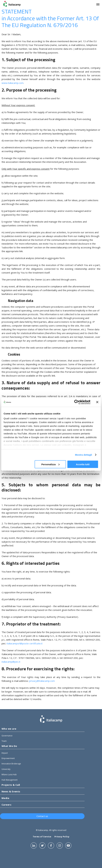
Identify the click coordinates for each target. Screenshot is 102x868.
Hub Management (10, 780)
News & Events (11, 791)
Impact (5, 753)
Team (4, 741)
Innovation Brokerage (11, 764)
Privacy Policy (62, 837)
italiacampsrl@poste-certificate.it (25, 643)
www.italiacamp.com (13, 83)
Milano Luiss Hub (9, 775)
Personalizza (50, 464)
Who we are (9, 729)
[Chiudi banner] (97, 402)
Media (5, 798)
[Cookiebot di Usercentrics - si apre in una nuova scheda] (77, 402)
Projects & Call (11, 785)
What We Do (9, 746)
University (6, 769)
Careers (6, 805)
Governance (7, 736)
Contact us (42, 816)
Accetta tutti (83, 464)
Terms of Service (42, 837)
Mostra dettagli (83, 455)
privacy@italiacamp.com (42, 681)
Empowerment (8, 758)
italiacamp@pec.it (11, 662)
